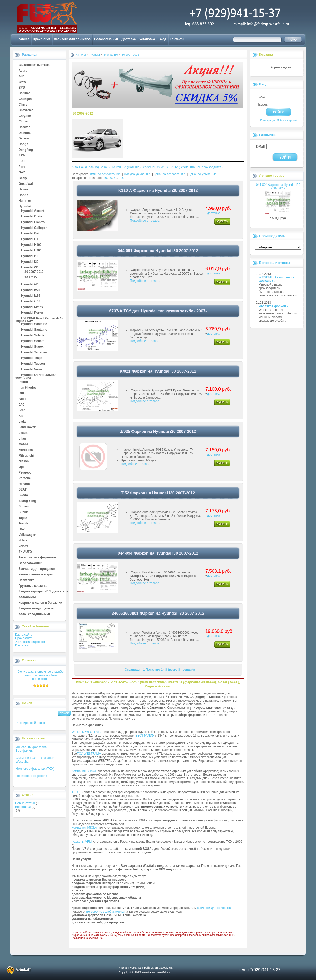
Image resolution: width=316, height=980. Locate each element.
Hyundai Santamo (34, 330)
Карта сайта (24, 635)
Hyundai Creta (32, 217)
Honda (23, 195)
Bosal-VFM (107, 167)
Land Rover (27, 427)
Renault (24, 484)
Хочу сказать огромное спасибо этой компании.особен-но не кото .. (41, 675)
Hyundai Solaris (33, 336)
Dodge (23, 144)
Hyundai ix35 (31, 296)
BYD (22, 88)
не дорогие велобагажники (106, 912)
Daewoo (24, 127)
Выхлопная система (34, 65)
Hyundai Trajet (32, 358)
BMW (22, 82)
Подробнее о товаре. (145, 221)
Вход (162, 39)
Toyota (23, 524)
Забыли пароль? (287, 120)
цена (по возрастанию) (170, 174)
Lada (22, 422)
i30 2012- (30, 278)
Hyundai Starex (32, 347)
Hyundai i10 (30, 256)
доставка (214, 213)
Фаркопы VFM (82, 842)
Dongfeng (26, 150)
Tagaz (23, 518)
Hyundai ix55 (31, 302)
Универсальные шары (36, 575)
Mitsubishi (26, 456)
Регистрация (268, 120)
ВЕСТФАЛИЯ (145, 736)
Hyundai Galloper (34, 228)
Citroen (24, 122)
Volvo (23, 541)
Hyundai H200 (31, 251)
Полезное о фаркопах (31, 776)
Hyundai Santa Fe (34, 324)
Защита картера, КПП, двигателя (43, 592)
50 (115, 178)
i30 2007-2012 (34, 272)
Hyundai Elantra (33, 222)
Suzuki (24, 512)
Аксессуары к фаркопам (37, 558)
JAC (22, 405)
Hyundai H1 (30, 239)
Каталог (81, 55)
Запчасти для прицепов (72, 39)
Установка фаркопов (30, 642)
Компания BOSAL (84, 771)
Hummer (25, 201)
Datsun (24, 139)
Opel (22, 467)
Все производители (209, 167)
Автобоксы (27, 597)
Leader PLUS (151, 167)
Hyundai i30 (30, 268)
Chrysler (25, 116)
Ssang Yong (27, 501)
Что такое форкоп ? (274, 306)
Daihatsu (25, 133)
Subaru (24, 507)
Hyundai (25, 207)
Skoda (23, 495)
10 (105, 178)
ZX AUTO (25, 552)
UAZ (22, 529)
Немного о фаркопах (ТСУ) (35, 769)
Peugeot (25, 473)
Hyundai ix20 (31, 290)
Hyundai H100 (31, 245)
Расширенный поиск (30, 723)
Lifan (22, 439)
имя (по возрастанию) (106, 174)
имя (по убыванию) (138, 174)
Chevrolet (26, 110)
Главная (23, 39)
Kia (21, 416)
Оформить (166, 968)
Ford (22, 167)
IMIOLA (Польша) (128, 167)
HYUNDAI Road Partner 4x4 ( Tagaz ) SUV (39, 319)
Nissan (24, 461)
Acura (23, 71)
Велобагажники (106, 39)
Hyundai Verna (32, 370)
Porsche (25, 478)
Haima (23, 190)
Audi (22, 76)
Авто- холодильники (34, 614)
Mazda (23, 444)
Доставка (129, 39)
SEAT (23, 490)
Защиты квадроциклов (36, 609)
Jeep (22, 410)
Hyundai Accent (33, 211)
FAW (22, 156)
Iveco (23, 399)
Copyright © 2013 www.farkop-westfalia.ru (145, 972)
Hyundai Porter (32, 313)
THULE (77, 792)
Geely (23, 178)
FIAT (22, 161)
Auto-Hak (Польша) (85, 167)
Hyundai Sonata (33, 341)
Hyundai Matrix (32, 307)
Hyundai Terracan (34, 353)
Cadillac (24, 93)
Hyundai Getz (31, 234)
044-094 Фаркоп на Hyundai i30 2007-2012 (278, 187)
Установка (147, 39)
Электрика (27, 580)
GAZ (22, 173)
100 (121, 178)
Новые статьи (25, 803)
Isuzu (23, 393)
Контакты (177, 39)
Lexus (23, 433)
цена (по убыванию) (203, 174)
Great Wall (26, 184)
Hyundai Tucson (33, 364)
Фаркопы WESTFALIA (87, 732)
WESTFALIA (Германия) (178, 167)
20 (110, 178)
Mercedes (26, 450)
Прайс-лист (42, 39)
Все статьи (23, 807)
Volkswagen (27, 535)
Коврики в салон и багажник (40, 603)
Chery (23, 105)
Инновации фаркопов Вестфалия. (31, 749)
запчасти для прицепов (214, 908)
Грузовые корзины (33, 586)
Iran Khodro (27, 388)
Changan (25, 99)
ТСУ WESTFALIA (89, 754)
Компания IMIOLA (84, 828)
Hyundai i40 (30, 285)
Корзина (266, 54)
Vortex (23, 546)
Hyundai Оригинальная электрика (36, 375)
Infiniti (23, 382)
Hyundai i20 (30, 262)
